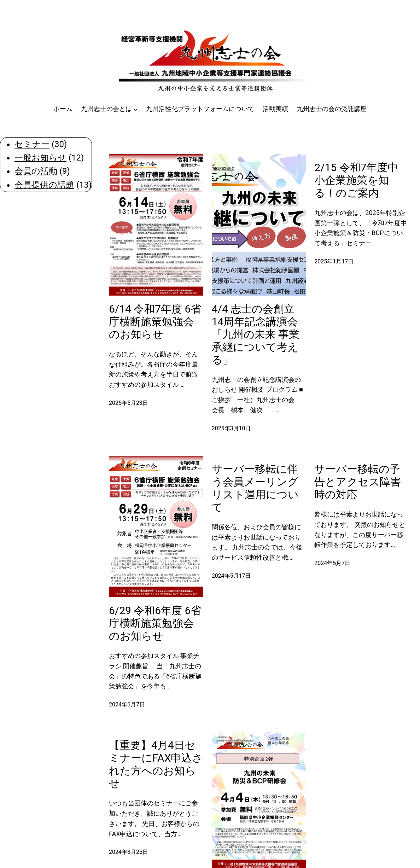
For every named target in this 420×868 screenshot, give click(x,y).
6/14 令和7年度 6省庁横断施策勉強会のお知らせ (155, 322)
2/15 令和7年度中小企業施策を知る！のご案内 (356, 180)
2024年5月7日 (332, 563)
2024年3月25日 (129, 852)
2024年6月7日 (127, 704)
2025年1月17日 (334, 261)
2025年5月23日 (129, 403)
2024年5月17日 (231, 576)
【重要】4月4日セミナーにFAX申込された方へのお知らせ (156, 764)
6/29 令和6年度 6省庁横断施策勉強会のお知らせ (155, 623)
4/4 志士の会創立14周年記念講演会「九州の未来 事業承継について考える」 (256, 334)
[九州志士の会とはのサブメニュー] (136, 109)
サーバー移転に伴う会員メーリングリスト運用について (255, 488)
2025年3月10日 (231, 428)
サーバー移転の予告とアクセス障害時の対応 (358, 482)
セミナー (32, 144)
